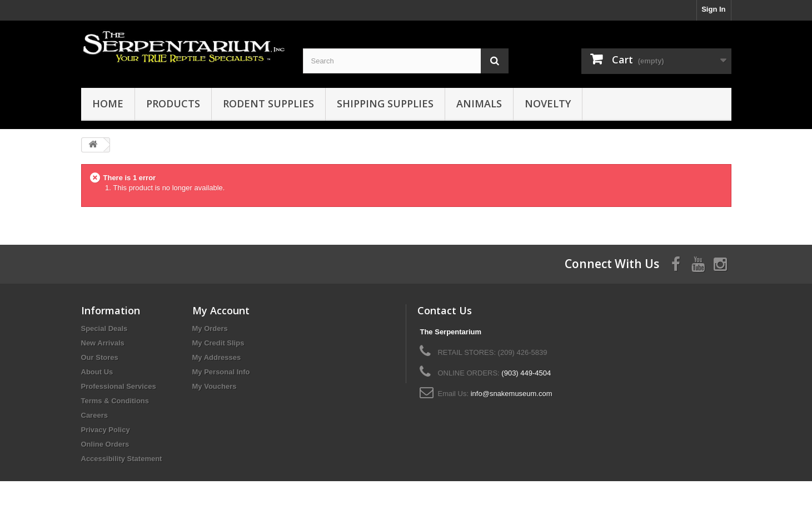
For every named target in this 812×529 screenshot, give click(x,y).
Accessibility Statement (122, 459)
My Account (221, 310)
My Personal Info (221, 372)
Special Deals (104, 328)
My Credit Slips (218, 343)
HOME (108, 103)
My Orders (210, 328)
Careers (94, 415)
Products (173, 103)
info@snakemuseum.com (512, 394)
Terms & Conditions (115, 401)
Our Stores (100, 357)
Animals (479, 103)
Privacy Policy (106, 430)
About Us (97, 372)
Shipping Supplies (385, 103)
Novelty (548, 103)
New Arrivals (103, 343)
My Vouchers (215, 386)
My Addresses (217, 357)
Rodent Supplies (268, 103)
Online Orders (105, 444)
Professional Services (119, 386)
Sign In (713, 9)
